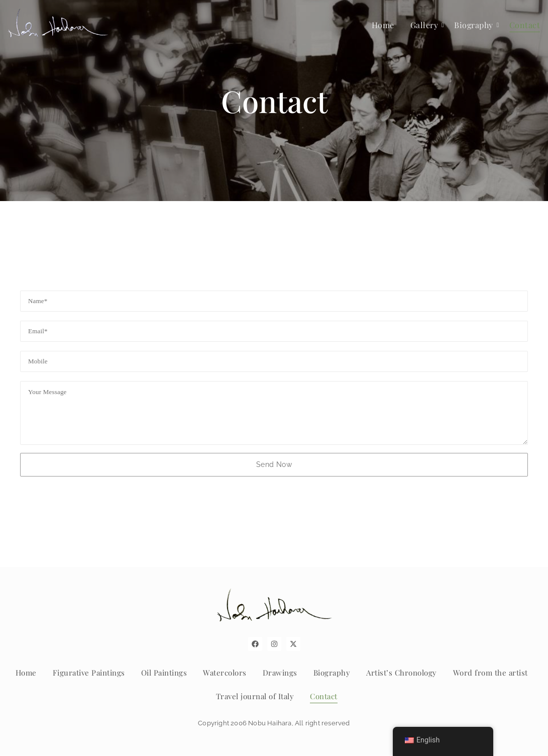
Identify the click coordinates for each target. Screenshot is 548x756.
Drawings (280, 673)
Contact (525, 25)
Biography (475, 25)
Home (383, 25)
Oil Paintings (164, 673)
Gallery (426, 25)
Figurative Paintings (89, 673)
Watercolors (225, 673)
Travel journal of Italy (255, 696)
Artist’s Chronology (402, 673)
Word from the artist (490, 673)
